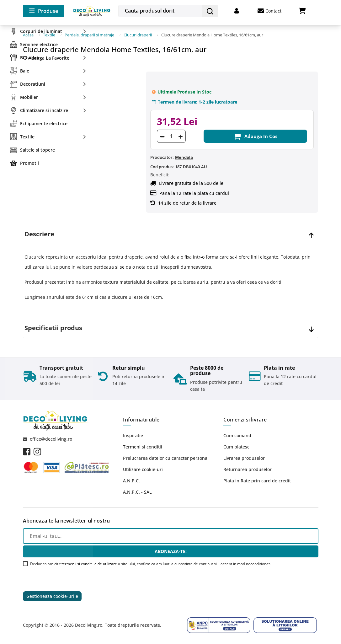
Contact (269, 11)
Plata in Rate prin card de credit (257, 481)
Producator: (162, 157)
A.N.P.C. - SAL (137, 492)
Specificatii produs (53, 328)
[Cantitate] (171, 136)
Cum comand (237, 435)
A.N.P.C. (131, 481)
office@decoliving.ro (51, 439)
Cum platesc (236, 447)
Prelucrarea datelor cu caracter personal (166, 458)
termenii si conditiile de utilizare (89, 564)
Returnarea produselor (248, 469)
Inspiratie (133, 435)
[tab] (171, 234)
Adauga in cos (256, 136)
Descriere (39, 234)
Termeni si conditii (143, 447)
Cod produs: (162, 167)
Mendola (184, 157)
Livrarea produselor (244, 458)
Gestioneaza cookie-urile (52, 596)
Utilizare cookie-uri (143, 469)
